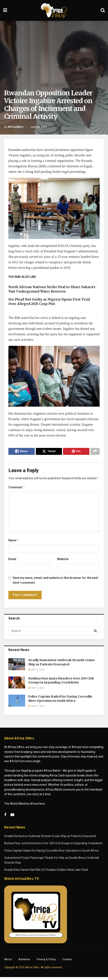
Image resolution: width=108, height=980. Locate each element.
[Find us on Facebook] (5, 818)
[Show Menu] (5, 10)
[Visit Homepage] (54, 11)
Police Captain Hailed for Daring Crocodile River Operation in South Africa (60, 702)
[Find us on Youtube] (12, 818)
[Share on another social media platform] (95, 452)
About (8, 962)
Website (63, 561)
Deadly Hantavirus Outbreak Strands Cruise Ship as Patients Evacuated (62, 665)
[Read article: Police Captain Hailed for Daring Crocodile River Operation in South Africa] (17, 704)
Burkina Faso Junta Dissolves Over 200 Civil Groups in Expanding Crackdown (61, 683)
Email (14, 562)
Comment (17, 489)
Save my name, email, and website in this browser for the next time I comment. (55, 583)
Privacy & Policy (46, 962)
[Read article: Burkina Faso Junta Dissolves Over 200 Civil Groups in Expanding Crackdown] (17, 685)
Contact (67, 962)
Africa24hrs (16, 127)
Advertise (24, 962)
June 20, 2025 (39, 127)
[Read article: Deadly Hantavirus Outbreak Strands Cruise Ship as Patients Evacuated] (17, 667)
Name (14, 543)
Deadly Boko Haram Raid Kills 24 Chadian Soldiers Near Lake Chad (46, 873)
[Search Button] (103, 10)
